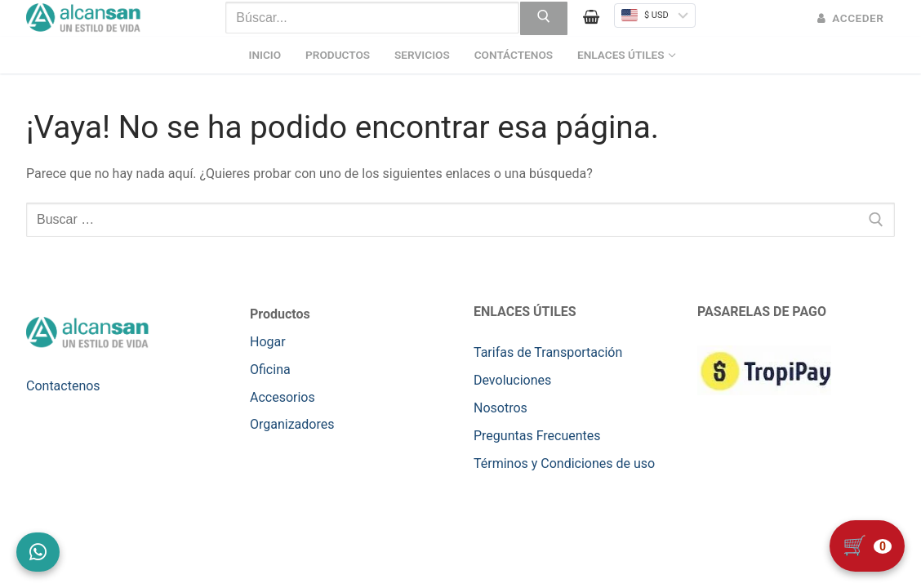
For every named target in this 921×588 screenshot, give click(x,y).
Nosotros (501, 408)
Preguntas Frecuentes (537, 436)
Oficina (270, 370)
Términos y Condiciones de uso (564, 463)
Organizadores (292, 424)
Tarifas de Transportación (548, 352)
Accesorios (283, 397)
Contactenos (63, 386)
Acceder (850, 18)
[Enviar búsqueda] (544, 19)
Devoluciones (512, 380)
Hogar (268, 342)
